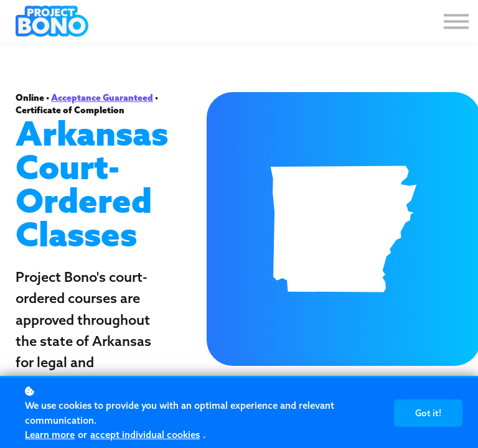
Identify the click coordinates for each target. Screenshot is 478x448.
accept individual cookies (145, 435)
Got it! (428, 413)
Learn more (50, 435)
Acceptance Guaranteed (102, 98)
